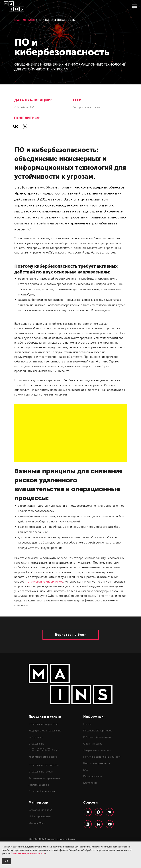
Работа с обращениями (97, 737)
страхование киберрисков (46, 582)
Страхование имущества (43, 724)
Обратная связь (93, 744)
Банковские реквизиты (97, 763)
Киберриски (36, 737)
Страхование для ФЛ (41, 810)
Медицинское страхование (45, 731)
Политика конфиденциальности (102, 757)
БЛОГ (32, 20)
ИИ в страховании (40, 817)
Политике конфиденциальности (28, 853)
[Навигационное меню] (135, 6)
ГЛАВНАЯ (20, 20)
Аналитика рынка (39, 785)
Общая (87, 724)
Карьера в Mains (93, 776)
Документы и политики (97, 750)
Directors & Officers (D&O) (44, 750)
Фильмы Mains (37, 823)
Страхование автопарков (44, 765)
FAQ (86, 770)
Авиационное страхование (45, 778)
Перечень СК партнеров (98, 731)
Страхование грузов (41, 772)
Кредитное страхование (43, 757)
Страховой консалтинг (42, 791)
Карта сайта (90, 783)
